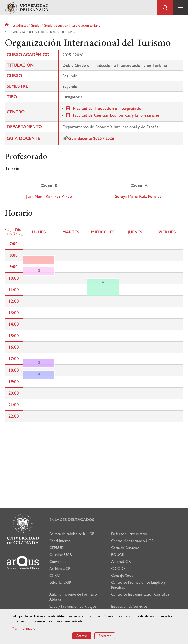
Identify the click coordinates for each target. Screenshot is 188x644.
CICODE (118, 568)
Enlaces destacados (72, 520)
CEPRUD (57, 548)
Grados (36, 25)
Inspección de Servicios (129, 606)
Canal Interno (60, 541)
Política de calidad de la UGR (72, 534)
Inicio (7, 25)
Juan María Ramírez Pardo (49, 196)
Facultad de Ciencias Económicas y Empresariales (116, 115)
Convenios (58, 562)
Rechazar (105, 636)
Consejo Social (123, 575)
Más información (24, 628)
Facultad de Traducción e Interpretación (108, 108)
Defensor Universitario (129, 534)
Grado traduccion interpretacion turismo (72, 25)
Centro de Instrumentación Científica (140, 594)
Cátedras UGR (61, 555)
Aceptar (82, 636)
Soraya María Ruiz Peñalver (139, 196)
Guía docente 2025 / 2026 (91, 138)
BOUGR (118, 555)
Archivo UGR (60, 568)
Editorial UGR (60, 582)
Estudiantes (20, 25)
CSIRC (54, 575)
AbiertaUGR (121, 562)
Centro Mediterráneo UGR (132, 541)
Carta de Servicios (125, 548)
